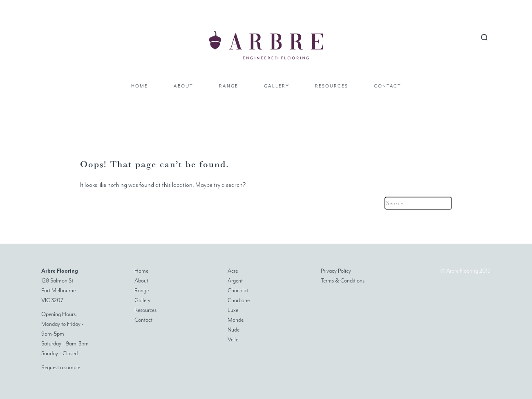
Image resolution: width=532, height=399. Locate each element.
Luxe (233, 310)
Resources (332, 86)
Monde (236, 320)
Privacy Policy (336, 271)
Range (229, 86)
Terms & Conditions (343, 281)
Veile (233, 340)
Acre (233, 271)
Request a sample (61, 367)
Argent (235, 281)
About (183, 86)
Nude (234, 330)
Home (140, 86)
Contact (388, 86)
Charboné (239, 300)
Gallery (277, 86)
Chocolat (238, 290)
